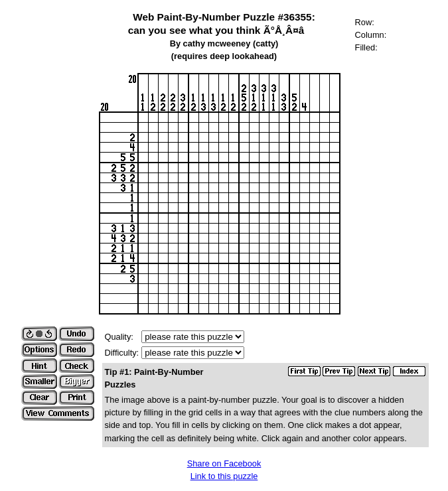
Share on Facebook (224, 463)
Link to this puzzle (224, 476)
